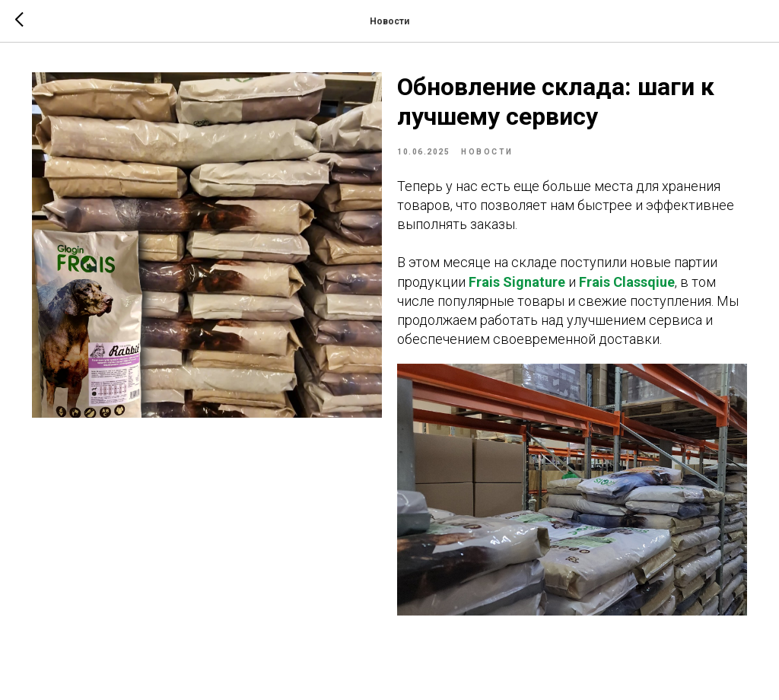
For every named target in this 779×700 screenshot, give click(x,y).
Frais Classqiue (627, 282)
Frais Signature (517, 282)
